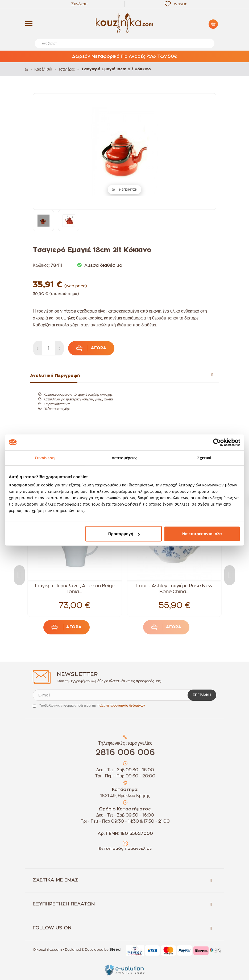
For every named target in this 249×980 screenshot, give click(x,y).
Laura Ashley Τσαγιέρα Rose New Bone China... (174, 589)
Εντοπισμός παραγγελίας (125, 849)
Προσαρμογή (124, 534)
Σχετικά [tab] (204, 458)
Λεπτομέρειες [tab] (125, 458)
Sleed (115, 950)
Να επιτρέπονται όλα (202, 534)
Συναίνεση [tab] (45, 458)
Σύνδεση (79, 4)
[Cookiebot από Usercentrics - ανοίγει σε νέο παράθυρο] (217, 442)
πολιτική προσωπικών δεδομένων (121, 706)
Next (230, 575)
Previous (19, 575)
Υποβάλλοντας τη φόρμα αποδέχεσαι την (92, 706)
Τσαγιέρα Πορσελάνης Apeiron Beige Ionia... (74, 589)
